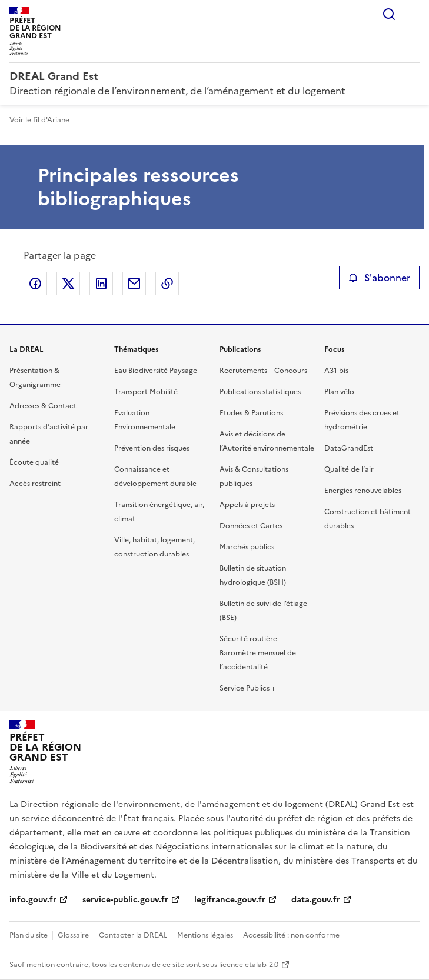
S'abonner (379, 278)
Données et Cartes (251, 526)
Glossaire (73, 935)
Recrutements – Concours (263, 371)
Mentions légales (205, 935)
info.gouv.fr (33, 900)
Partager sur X (68, 284)
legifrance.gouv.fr (230, 900)
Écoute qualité (34, 462)
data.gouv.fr (316, 900)
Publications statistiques (260, 392)
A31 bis (336, 371)
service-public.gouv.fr (125, 900)
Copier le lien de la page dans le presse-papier (167, 284)
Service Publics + (247, 688)
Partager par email (134, 284)
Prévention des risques (152, 448)
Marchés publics (247, 547)
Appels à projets (247, 505)
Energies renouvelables (363, 491)
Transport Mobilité (146, 392)
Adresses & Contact (43, 406)
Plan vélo (339, 392)
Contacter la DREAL (133, 935)
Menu (413, 14)
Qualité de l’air (349, 469)
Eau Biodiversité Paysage (156, 371)
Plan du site (29, 935)
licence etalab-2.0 (249, 965)
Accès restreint (35, 484)
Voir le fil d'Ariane (39, 120)
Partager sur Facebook (35, 284)
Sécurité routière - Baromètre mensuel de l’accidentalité (258, 653)
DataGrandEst (349, 448)
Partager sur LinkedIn (101, 284)
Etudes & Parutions (251, 413)
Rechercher (389, 14)
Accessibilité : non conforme (291, 935)
